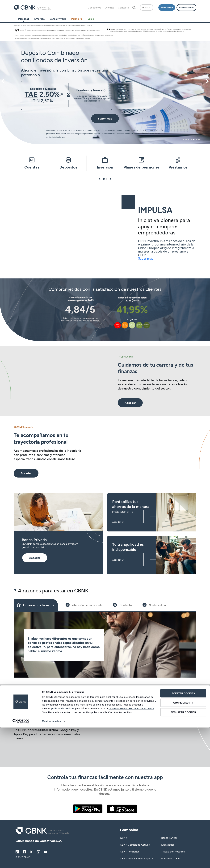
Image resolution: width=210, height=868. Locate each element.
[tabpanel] (105, 84)
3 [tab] (189, 140)
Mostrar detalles (51, 862)
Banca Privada (58, 19)
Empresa (39, 19)
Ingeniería (77, 19)
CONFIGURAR (183, 843)
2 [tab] (186, 140)
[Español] (147, 8)
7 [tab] (199, 140)
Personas (24, 19)
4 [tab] (191, 140)
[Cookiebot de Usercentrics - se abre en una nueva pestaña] (21, 862)
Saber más (146, 258)
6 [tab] (196, 140)
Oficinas (109, 7)
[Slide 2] (84, 605)
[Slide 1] (36, 605)
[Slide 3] (122, 605)
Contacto (123, 7)
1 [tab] (183, 140)
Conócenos (94, 7)
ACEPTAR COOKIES (183, 834)
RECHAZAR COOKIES (183, 853)
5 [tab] (194, 140)
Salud (91, 19)
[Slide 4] (155, 605)
